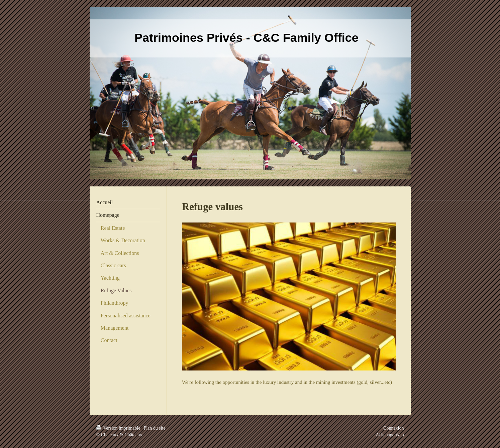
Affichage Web (390, 435)
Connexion (393, 428)
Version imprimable (119, 428)
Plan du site (154, 428)
